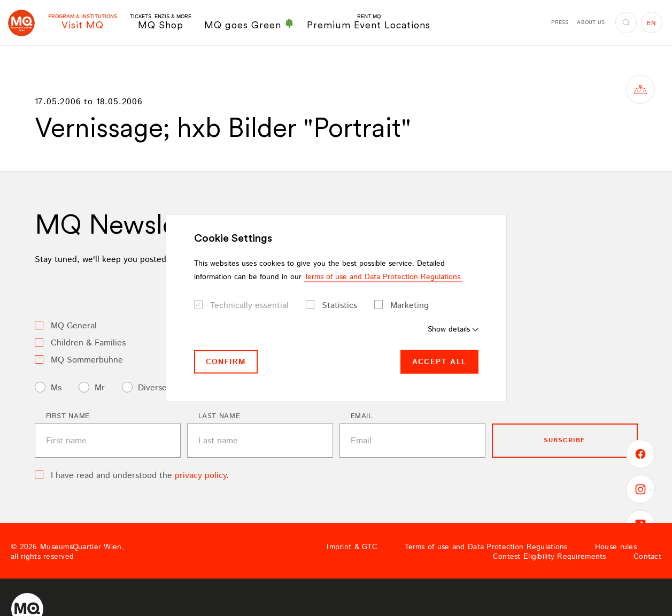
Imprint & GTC (352, 547)
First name (68, 416)
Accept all (439, 361)
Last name (219, 416)
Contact (647, 557)
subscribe (565, 440)
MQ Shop (161, 22)
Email (362, 416)
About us (591, 22)
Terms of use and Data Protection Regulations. (383, 276)
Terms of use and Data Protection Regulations (486, 547)
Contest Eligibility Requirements (550, 557)
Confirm (226, 361)
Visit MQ (83, 22)
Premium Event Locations (369, 22)
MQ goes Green (249, 25)
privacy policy (200, 476)
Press (560, 22)
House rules (616, 547)
